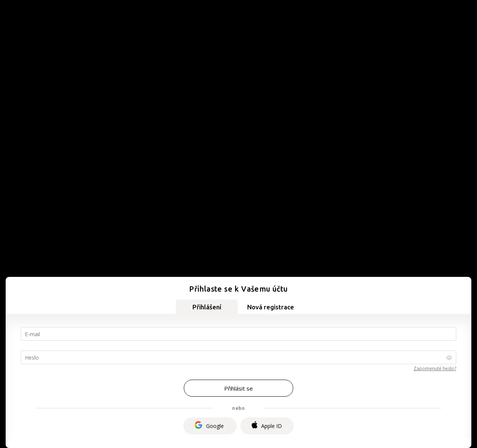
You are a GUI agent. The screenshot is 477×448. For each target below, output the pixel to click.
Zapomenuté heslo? (435, 368)
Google (209, 426)
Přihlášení (207, 307)
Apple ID (267, 426)
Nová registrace (271, 307)
